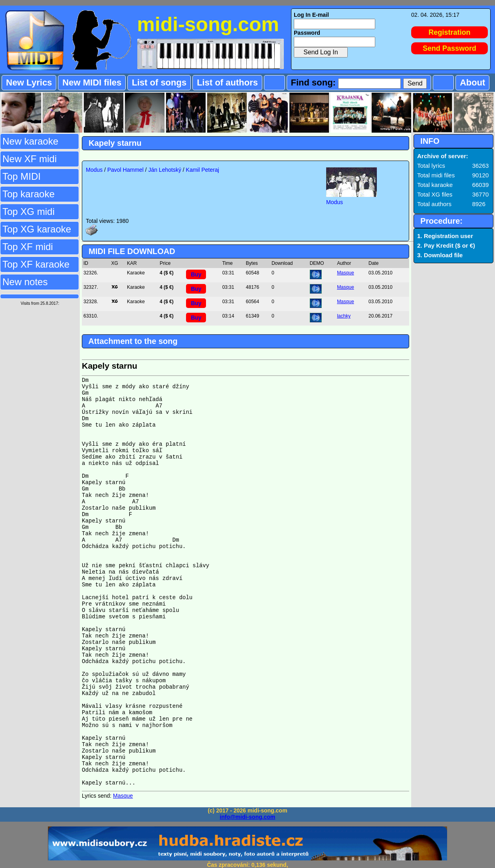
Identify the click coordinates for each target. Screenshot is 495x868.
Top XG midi (29, 212)
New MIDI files (92, 82)
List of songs (159, 82)
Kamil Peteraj (203, 170)
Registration (450, 32)
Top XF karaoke (36, 264)
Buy (196, 274)
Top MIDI (22, 176)
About (473, 82)
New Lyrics (29, 82)
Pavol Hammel (126, 170)
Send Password (449, 48)
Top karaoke (29, 194)
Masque (346, 273)
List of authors (227, 82)
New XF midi (30, 159)
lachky (344, 316)
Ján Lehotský (165, 170)
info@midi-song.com (248, 817)
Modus (94, 170)
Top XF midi (28, 247)
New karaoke (30, 141)
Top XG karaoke (37, 229)
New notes (25, 282)
